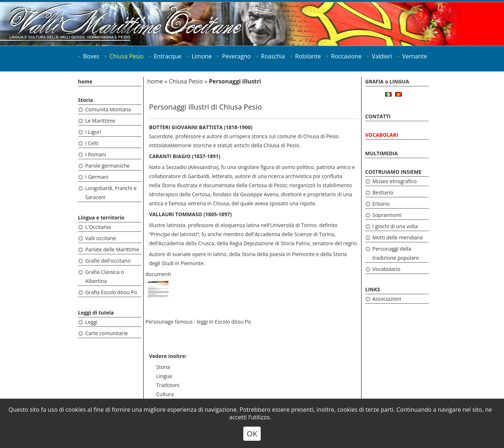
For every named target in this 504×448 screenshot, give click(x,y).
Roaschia (273, 56)
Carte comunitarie (107, 333)
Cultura (165, 394)
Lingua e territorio (101, 217)
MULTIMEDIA (381, 153)
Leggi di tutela (96, 313)
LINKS (373, 289)
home (85, 81)
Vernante (414, 56)
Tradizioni (168, 385)
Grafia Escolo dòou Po (111, 292)
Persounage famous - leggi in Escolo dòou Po (198, 322)
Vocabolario (386, 269)
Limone (202, 56)
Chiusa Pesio (127, 56)
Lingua (164, 376)
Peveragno (236, 56)
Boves (91, 56)
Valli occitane (101, 238)
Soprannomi (387, 215)
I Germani (97, 177)
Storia (86, 100)
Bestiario (383, 192)
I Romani (96, 154)
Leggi (91, 322)
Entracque (168, 56)
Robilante (308, 56)
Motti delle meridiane (398, 237)
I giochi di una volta (395, 226)
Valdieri (382, 56)
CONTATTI (378, 116)
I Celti (92, 143)
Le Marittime (100, 121)
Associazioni (387, 299)
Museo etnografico (394, 181)
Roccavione (346, 56)
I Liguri (93, 132)
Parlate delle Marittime (112, 249)
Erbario (381, 204)
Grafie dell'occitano (108, 261)
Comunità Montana (108, 109)
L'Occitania (98, 227)
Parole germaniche (108, 166)
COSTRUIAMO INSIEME (393, 172)
